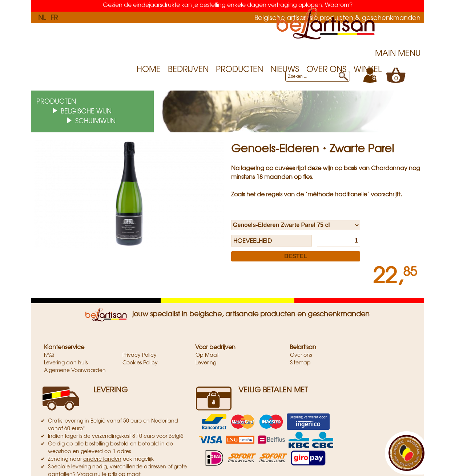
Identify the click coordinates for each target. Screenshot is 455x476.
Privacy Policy (140, 355)
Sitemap (300, 362)
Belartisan (303, 347)
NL (42, 17)
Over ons (326, 69)
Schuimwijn (95, 120)
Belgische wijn (86, 111)
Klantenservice (64, 347)
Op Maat (207, 355)
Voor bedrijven (215, 347)
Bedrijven (188, 69)
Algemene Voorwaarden (75, 370)
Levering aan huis (66, 362)
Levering (206, 362)
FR (54, 17)
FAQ (49, 355)
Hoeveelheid (253, 240)
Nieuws (285, 69)
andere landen (102, 459)
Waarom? (339, 4)
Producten (239, 69)
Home (149, 69)
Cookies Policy (140, 362)
